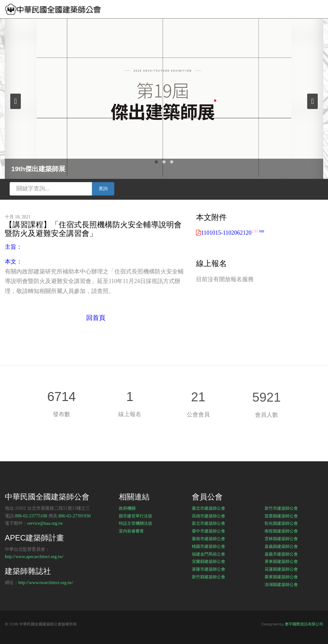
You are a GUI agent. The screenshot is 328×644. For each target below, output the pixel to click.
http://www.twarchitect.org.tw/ (46, 583)
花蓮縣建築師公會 (281, 569)
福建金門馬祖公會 (209, 554)
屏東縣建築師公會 (281, 561)
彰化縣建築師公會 (281, 523)
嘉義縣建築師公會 (281, 546)
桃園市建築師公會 (209, 546)
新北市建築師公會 (209, 523)
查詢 (103, 189)
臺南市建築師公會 (209, 539)
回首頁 (96, 318)
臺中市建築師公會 (209, 531)
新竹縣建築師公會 (209, 577)
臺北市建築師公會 (209, 508)
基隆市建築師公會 (209, 569)
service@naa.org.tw (45, 523)
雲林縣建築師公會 (281, 539)
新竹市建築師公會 (281, 508)
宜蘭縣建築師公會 (209, 561)
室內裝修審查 (131, 531)
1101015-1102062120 (232, 233)
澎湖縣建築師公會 (281, 584)
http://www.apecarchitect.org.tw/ (34, 557)
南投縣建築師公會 (281, 531)
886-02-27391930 (75, 516)
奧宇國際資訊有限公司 (304, 624)
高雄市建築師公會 (209, 516)
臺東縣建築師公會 (281, 577)
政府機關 (127, 508)
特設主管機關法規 (135, 523)
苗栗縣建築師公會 (281, 516)
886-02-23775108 (31, 516)
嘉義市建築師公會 (281, 554)
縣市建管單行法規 (135, 516)
